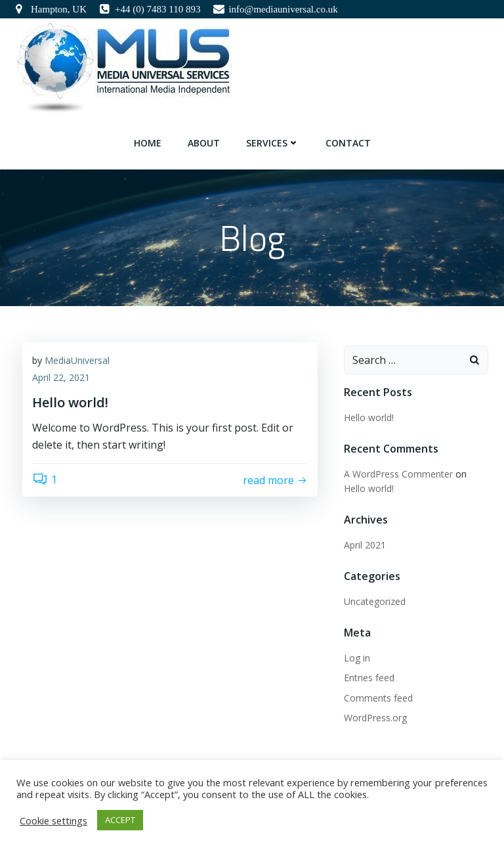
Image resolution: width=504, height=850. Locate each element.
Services (273, 143)
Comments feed (378, 698)
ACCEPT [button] (120, 820)
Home (148, 143)
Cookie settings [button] (53, 820)
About (204, 143)
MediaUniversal (77, 360)
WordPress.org (375, 718)
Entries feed (369, 678)
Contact (348, 143)
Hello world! (369, 417)
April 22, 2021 (61, 377)
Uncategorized (375, 601)
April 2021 (365, 545)
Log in (357, 658)
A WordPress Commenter (398, 474)
